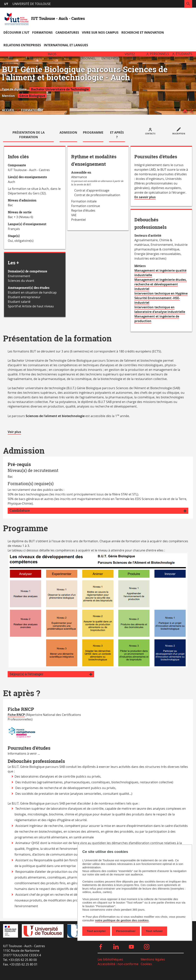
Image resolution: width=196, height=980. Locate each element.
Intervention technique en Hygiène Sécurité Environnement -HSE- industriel (161, 298)
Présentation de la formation (29, 135)
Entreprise (110, 58)
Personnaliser (126, 931)
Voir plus (14, 432)
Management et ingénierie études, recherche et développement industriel (161, 284)
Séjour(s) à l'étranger (27, 674)
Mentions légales (153, 959)
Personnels (159, 54)
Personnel (87, 58)
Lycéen (37, 58)
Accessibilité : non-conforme (118, 964)
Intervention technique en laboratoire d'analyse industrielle (160, 309)
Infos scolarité (56, 56)
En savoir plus (145, 197)
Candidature (20, 510)
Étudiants (184, 54)
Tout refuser (154, 931)
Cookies (146, 964)
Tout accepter (96, 931)
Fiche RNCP (16, 715)
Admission (68, 132)
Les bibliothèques (110, 959)
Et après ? (117, 135)
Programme (93, 132)
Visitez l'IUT (130, 56)
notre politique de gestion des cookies (122, 920)
